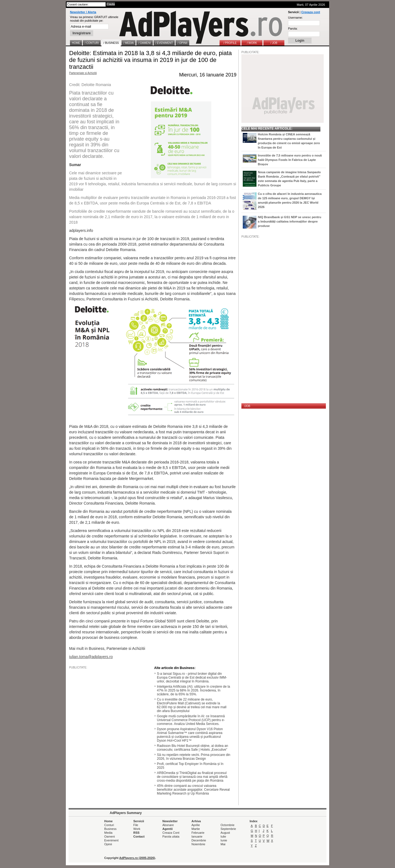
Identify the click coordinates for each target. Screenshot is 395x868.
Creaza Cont (171, 833)
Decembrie (199, 840)
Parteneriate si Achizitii (83, 73)
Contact (139, 836)
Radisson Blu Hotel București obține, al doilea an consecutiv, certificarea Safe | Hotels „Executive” (193, 748)
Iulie (223, 836)
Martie (196, 829)
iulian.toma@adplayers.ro (91, 657)
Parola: (293, 29)
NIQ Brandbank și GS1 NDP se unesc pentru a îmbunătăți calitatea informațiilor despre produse (290, 221)
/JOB (247, 406)
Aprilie (196, 825)
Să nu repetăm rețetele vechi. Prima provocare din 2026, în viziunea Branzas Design (194, 757)
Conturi (109, 825)
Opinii (108, 844)
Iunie (224, 840)
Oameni (110, 836)
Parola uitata (171, 836)
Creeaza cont (311, 12)
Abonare (168, 825)
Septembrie (228, 829)
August (225, 833)
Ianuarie (197, 836)
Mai (223, 844)
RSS (136, 833)
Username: (295, 18)
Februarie (198, 833)
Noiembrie (198, 844)
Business (110, 829)
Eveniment (111, 840)
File (136, 825)
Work (137, 829)
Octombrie (228, 825)
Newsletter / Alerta (83, 12)
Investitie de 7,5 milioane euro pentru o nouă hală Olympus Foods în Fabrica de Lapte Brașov (290, 160)
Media (108, 833)
